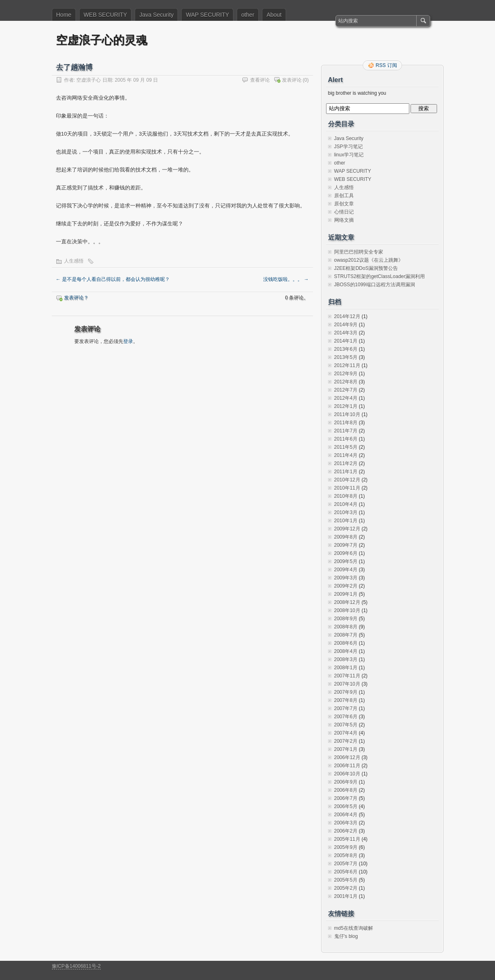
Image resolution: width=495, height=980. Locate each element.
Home (64, 15)
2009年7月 (346, 545)
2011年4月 (346, 455)
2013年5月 (346, 357)
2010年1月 (346, 521)
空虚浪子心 (89, 80)
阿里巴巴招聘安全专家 (359, 252)
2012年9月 (346, 374)
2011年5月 (346, 447)
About (274, 15)
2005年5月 (346, 880)
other (248, 15)
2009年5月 (346, 561)
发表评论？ (76, 298)
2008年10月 (347, 610)
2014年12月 (347, 316)
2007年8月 (346, 700)
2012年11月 (347, 365)
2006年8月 (346, 790)
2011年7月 (346, 431)
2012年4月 (346, 398)
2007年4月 (346, 733)
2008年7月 (346, 635)
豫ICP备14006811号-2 (76, 966)
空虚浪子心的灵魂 (102, 40)
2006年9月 (346, 782)
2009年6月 (346, 553)
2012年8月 (346, 382)
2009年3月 (346, 578)
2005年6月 (346, 872)
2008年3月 (346, 659)
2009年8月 (346, 537)
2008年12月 (347, 602)
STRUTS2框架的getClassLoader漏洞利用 (380, 276)
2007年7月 (346, 708)
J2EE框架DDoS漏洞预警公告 (366, 268)
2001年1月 (346, 896)
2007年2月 (346, 741)
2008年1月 (346, 668)
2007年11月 (347, 676)
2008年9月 (346, 619)
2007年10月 (347, 684)
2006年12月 (347, 757)
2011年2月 (346, 463)
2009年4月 (346, 570)
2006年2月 (346, 831)
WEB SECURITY (105, 15)
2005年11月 (347, 839)
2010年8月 (346, 496)
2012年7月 (346, 390)
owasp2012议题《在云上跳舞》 (369, 260)
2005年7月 (346, 864)
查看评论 (260, 80)
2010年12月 (347, 480)
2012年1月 (346, 406)
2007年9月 (346, 692)
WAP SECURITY (207, 15)
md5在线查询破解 (354, 928)
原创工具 (344, 196)
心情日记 (344, 212)
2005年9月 (346, 847)
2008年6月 (346, 643)
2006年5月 (346, 806)
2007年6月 (346, 717)
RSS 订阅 (386, 65)
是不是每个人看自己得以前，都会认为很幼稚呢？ (113, 279)
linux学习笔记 (349, 155)
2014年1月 (346, 341)
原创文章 (344, 204)
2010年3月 (346, 512)
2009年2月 (346, 586)
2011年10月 (347, 414)
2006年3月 (346, 823)
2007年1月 (346, 749)
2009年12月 (347, 529)
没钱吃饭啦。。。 (286, 279)
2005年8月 (346, 855)
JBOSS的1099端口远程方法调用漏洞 (375, 285)
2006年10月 (347, 774)
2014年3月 (346, 333)
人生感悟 (74, 261)
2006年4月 (346, 815)
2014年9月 (346, 325)
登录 (128, 341)
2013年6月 (346, 349)
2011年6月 (346, 439)
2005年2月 (346, 888)
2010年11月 (347, 488)
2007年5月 (346, 725)
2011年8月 (346, 423)
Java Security (156, 15)
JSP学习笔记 (348, 147)
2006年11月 (347, 766)
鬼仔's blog (346, 936)
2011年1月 (346, 472)
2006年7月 (346, 798)
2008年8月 (346, 627)
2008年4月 (346, 651)
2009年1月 (346, 594)
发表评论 (292, 80)
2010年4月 (346, 504)
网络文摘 (344, 220)
